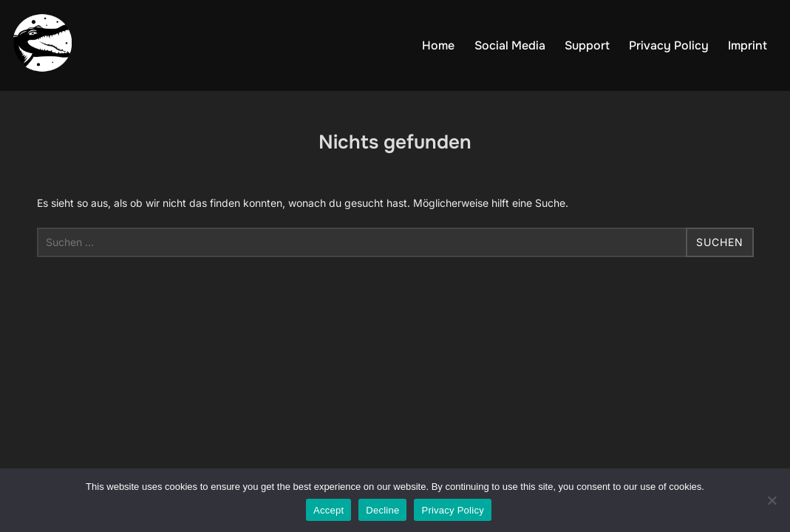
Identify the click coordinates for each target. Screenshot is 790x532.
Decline (382, 510)
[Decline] (772, 500)
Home (438, 45)
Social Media (510, 45)
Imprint (748, 45)
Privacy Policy (669, 45)
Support (587, 45)
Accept (328, 510)
